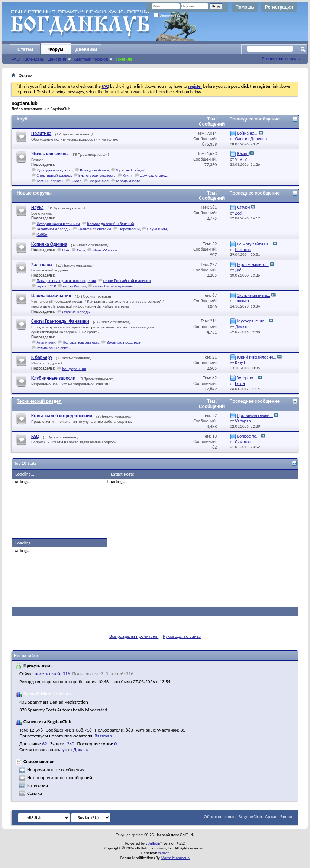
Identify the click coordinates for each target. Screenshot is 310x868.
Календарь (34, 59)
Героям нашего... (253, 264)
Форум (56, 49)
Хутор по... (247, 378)
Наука (37, 207)
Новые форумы (34, 193)
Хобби (42, 234)
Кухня (128, 175)
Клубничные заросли (53, 378)
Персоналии (129, 229)
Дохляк (80, 750)
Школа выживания (51, 295)
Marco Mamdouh (175, 858)
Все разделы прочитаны (134, 636)
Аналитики (46, 342)
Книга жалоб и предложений (62, 416)
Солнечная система (94, 229)
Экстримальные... (254, 295)
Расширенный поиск (281, 59)
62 (45, 744)
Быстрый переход (91, 59)
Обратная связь (219, 816)
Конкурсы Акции (94, 170)
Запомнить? (167, 15)
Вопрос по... (248, 436)
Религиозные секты (54, 348)
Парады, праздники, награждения (67, 281)
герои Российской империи (127, 281)
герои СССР (46, 286)
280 (71, 744)
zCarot (164, 853)
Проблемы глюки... (255, 415)
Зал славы (42, 265)
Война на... (247, 133)
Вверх (286, 816)
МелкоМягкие (104, 250)
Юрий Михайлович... (256, 357)
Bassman (103, 736)
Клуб (22, 119)
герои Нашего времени (113, 286)
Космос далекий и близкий (111, 224)
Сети (81, 250)
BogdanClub (250, 816)
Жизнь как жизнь (49, 154)
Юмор (76, 181)
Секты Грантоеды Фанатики (60, 321)
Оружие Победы (76, 312)
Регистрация (279, 7)
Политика (41, 133)
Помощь (245, 7)
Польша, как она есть (81, 342)
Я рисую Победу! (131, 170)
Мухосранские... (252, 321)
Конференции (74, 369)
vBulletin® (154, 843)
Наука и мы (157, 229)
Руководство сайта (182, 636)
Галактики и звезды (54, 229)
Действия (57, 59)
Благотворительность (97, 175)
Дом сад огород (154, 175)
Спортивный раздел (54, 175)
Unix (66, 250)
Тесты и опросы (50, 181)
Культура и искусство (55, 170)
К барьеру (42, 357)
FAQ (16, 59)
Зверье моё (99, 181)
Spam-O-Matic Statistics (47, 694)
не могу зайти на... (254, 244)
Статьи (25, 49)
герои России (74, 286)
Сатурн (243, 207)
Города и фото (128, 181)
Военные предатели (124, 342)
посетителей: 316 (52, 674)
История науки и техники (58, 224)
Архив (271, 816)
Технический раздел (39, 401)
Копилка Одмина (49, 244)
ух (65, 750)
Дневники (86, 49)
